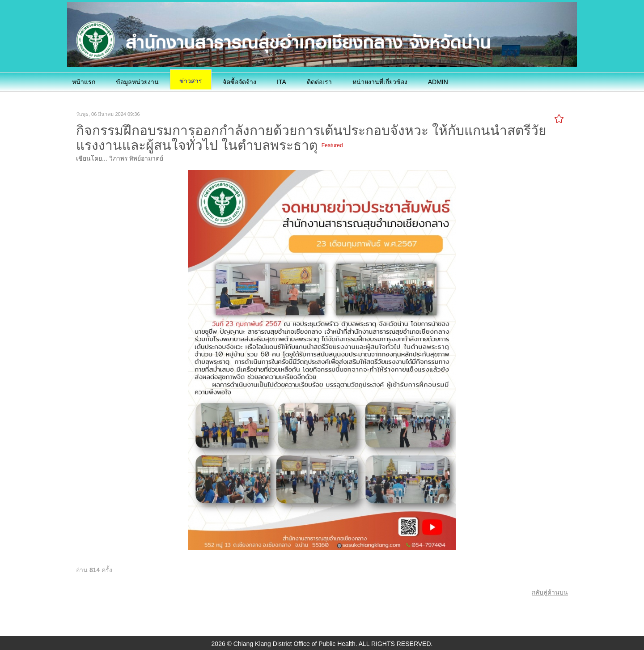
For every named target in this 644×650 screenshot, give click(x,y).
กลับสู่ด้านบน (550, 592)
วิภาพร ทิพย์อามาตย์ (136, 158)
